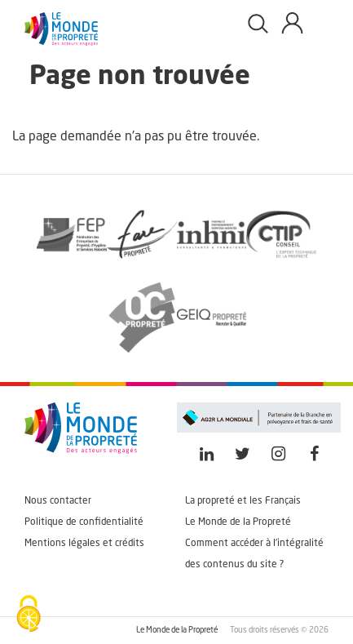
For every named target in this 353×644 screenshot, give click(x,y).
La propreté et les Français (243, 501)
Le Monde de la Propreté (238, 522)
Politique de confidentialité (84, 522)
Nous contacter (58, 501)
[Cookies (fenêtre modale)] (29, 615)
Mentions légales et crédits (84, 544)
